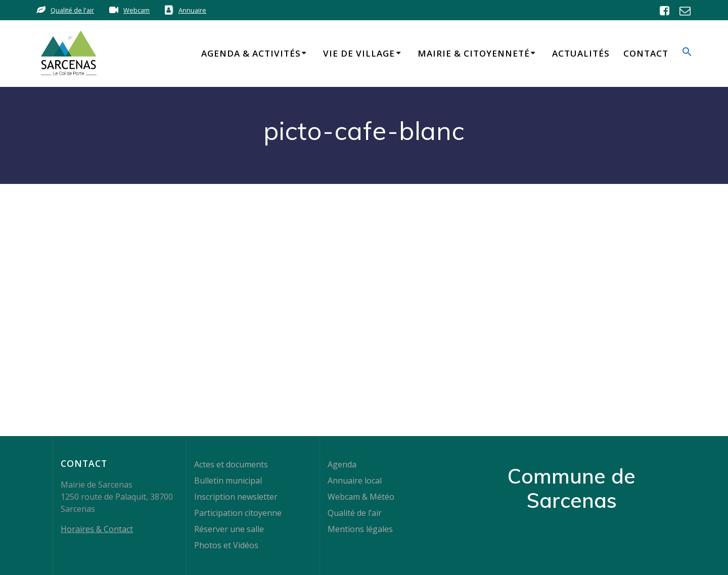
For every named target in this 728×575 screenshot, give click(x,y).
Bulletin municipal (228, 481)
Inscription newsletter (236, 497)
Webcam (136, 10)
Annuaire (192, 10)
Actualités (581, 53)
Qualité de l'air (72, 10)
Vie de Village (359, 53)
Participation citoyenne (238, 513)
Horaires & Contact (97, 529)
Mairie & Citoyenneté (474, 53)
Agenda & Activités (251, 53)
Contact (646, 53)
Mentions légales (360, 529)
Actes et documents (231, 464)
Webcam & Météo (361, 497)
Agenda (342, 464)
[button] (687, 53)
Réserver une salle (229, 529)
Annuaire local (355, 481)
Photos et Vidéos (226, 545)
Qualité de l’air (355, 513)
